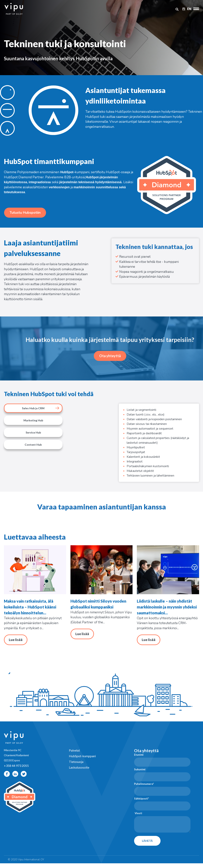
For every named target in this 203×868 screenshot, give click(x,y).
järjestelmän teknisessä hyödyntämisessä (90, 182)
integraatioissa (40, 182)
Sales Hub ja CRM (33, 408)
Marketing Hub (33, 420)
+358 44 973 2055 (16, 770)
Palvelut (74, 755)
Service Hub (33, 432)
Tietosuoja (76, 766)
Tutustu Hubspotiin (25, 213)
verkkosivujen (59, 187)
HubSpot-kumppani (82, 761)
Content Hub (33, 445)
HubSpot (67, 172)
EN (189, 9)
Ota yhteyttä (110, 356)
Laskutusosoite (79, 772)
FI (184, 9)
